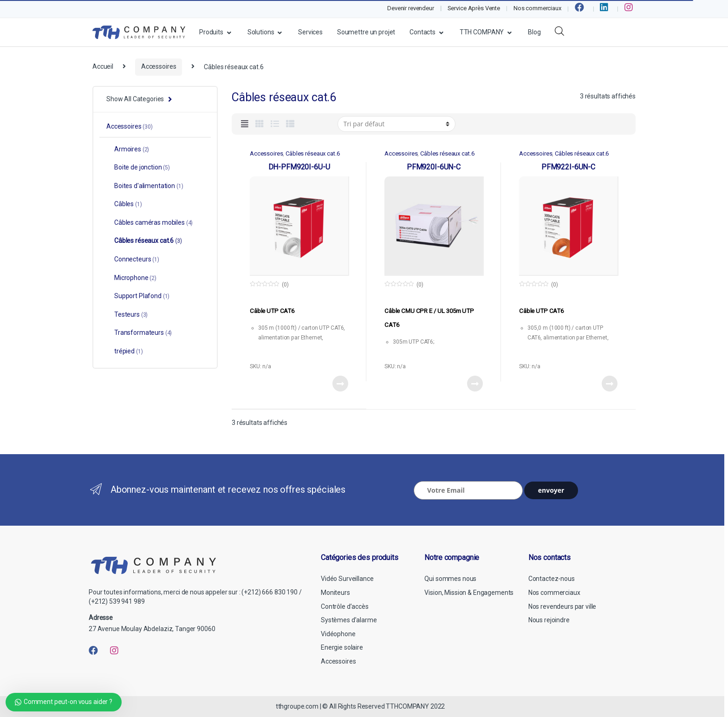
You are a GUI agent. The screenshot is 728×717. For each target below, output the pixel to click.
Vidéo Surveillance (347, 579)
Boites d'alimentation (145, 186)
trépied (124, 351)
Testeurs (127, 314)
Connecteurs (133, 259)
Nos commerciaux (537, 8)
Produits (211, 32)
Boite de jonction (138, 167)
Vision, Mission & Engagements (469, 593)
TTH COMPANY (482, 32)
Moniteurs (335, 593)
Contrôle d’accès (345, 606)
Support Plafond (138, 296)
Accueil (103, 66)
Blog (534, 32)
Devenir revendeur (411, 8)
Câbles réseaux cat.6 (312, 153)
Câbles (124, 204)
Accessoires (159, 66)
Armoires (128, 149)
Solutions (261, 32)
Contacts (422, 32)
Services (310, 32)
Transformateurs (139, 332)
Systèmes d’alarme (349, 620)
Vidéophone (338, 634)
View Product (340, 384)
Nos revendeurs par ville (562, 606)
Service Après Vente (474, 8)
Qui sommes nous (450, 579)
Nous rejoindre (549, 620)
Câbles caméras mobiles (149, 222)
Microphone (131, 278)
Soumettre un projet (366, 32)
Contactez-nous (552, 579)
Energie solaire (342, 647)
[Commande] (396, 124)
